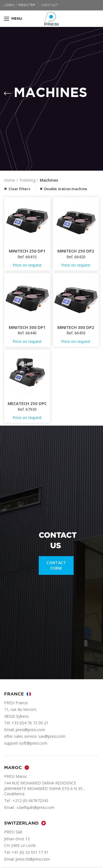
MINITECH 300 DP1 (27, 327)
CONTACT (50, 5)
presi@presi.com (30, 730)
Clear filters (19, 189)
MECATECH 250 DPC (27, 404)
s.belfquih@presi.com (36, 807)
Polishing (27, 180)
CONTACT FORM (56, 565)
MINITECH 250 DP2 (76, 251)
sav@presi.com (52, 736)
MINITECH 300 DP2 (76, 327)
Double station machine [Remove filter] (66, 189)
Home (10, 180)
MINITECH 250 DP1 (27, 251)
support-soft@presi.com (26, 743)
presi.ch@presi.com (33, 859)
